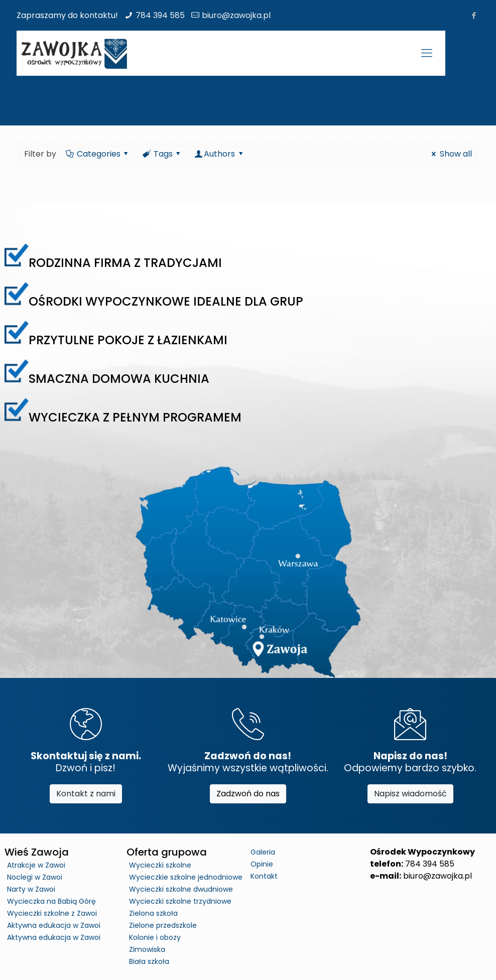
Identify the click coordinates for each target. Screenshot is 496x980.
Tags (162, 154)
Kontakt (264, 876)
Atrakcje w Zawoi (36, 865)
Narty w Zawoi (31, 889)
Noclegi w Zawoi (35, 877)
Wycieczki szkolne (160, 865)
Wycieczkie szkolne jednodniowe (186, 877)
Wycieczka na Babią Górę (51, 901)
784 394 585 (160, 15)
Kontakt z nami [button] (86, 794)
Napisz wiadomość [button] (410, 794)
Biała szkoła (149, 961)
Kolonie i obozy (155, 937)
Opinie (262, 864)
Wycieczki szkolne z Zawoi (52, 913)
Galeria (263, 852)
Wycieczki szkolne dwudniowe (181, 889)
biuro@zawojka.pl (236, 15)
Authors (220, 154)
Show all (450, 154)
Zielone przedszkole (163, 925)
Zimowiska (147, 949)
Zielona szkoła (153, 913)
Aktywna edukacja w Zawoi (54, 925)
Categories (98, 154)
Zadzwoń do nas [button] (248, 794)
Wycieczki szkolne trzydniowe (180, 901)
